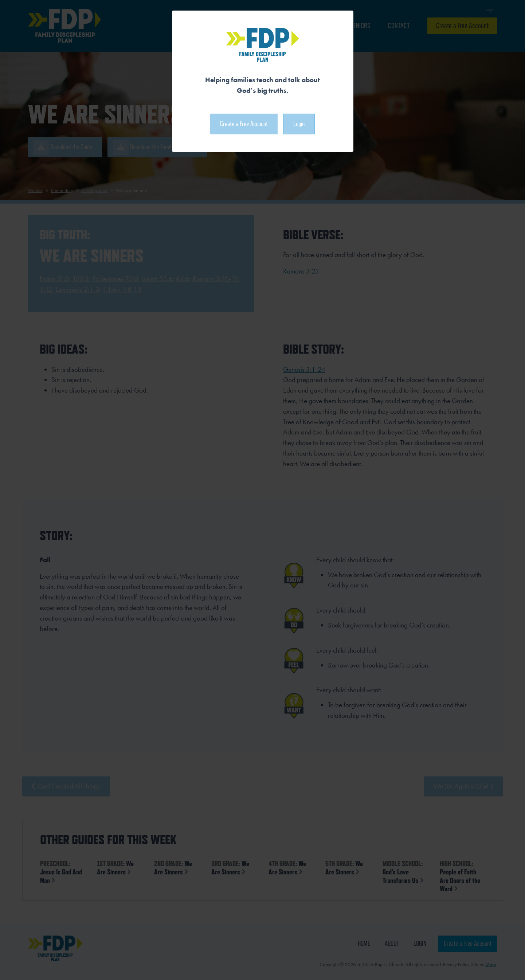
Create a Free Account (244, 124)
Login (299, 124)
